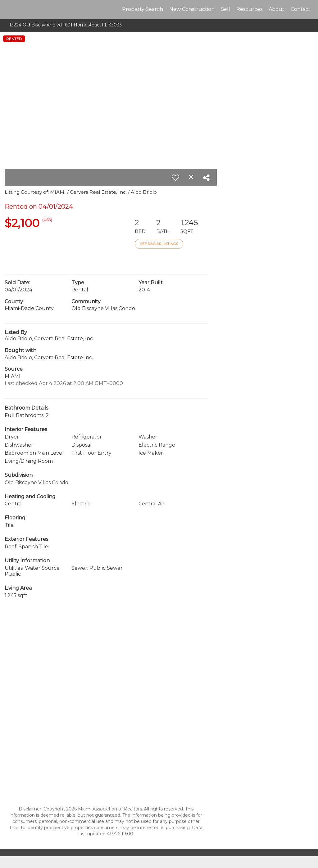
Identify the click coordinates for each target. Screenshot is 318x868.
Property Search (143, 9)
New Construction (192, 9)
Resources (249, 9)
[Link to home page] (12, 9)
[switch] (175, 178)
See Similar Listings (159, 244)
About (277, 9)
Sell (225, 9)
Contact (301, 9)
